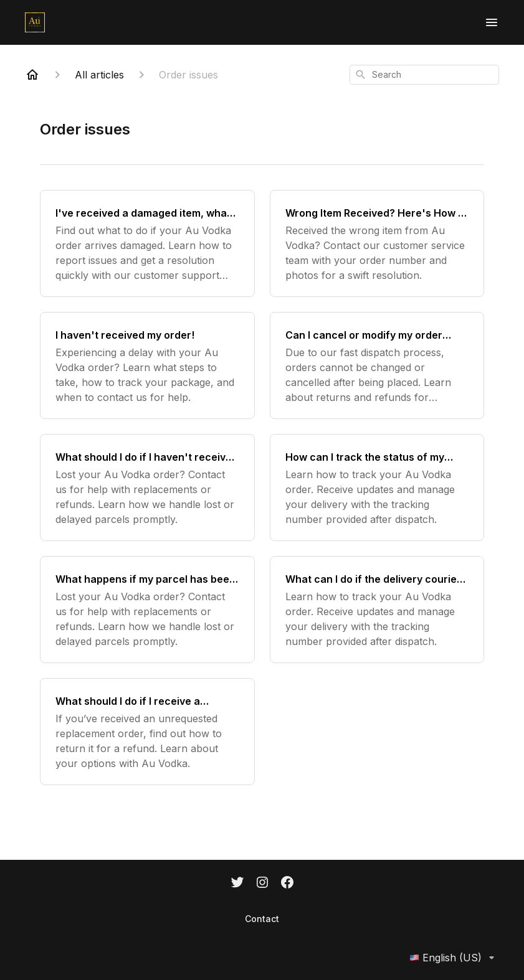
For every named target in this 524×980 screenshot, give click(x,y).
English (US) (454, 958)
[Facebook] (287, 883)
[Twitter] (237, 883)
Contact (262, 919)
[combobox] (424, 75)
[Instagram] (262, 883)
